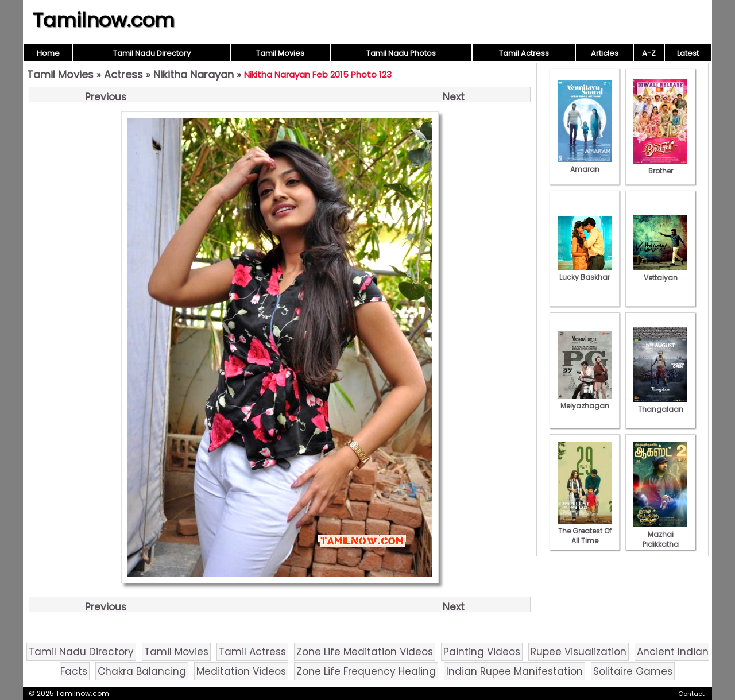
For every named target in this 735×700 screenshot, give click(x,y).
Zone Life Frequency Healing (366, 671)
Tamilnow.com (104, 20)
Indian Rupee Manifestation (514, 671)
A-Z (649, 53)
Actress (123, 74)
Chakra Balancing (142, 671)
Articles (605, 53)
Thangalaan (660, 404)
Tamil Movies (280, 53)
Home (48, 53)
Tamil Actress (524, 53)
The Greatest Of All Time (585, 531)
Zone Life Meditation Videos (365, 652)
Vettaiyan (660, 273)
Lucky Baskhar (585, 272)
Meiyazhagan (585, 401)
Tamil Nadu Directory (152, 53)
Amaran (585, 164)
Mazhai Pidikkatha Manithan (660, 539)
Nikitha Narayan (194, 74)
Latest (688, 53)
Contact (691, 694)
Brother (660, 166)
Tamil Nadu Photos (401, 53)
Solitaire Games (633, 671)
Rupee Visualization (579, 652)
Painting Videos (482, 652)
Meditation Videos (241, 671)
